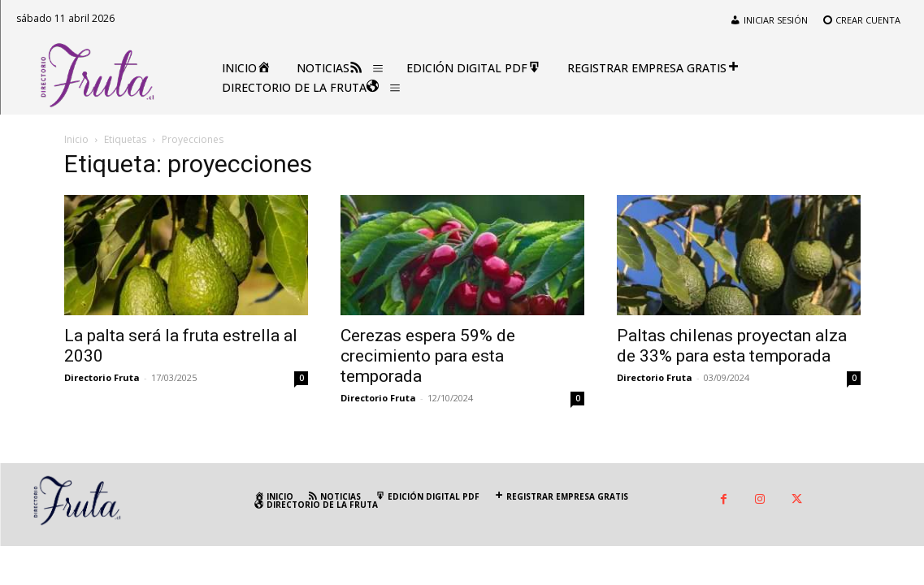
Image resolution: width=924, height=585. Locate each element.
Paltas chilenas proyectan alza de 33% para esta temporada (732, 346)
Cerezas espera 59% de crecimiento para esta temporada (428, 356)
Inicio (76, 139)
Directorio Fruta (102, 377)
